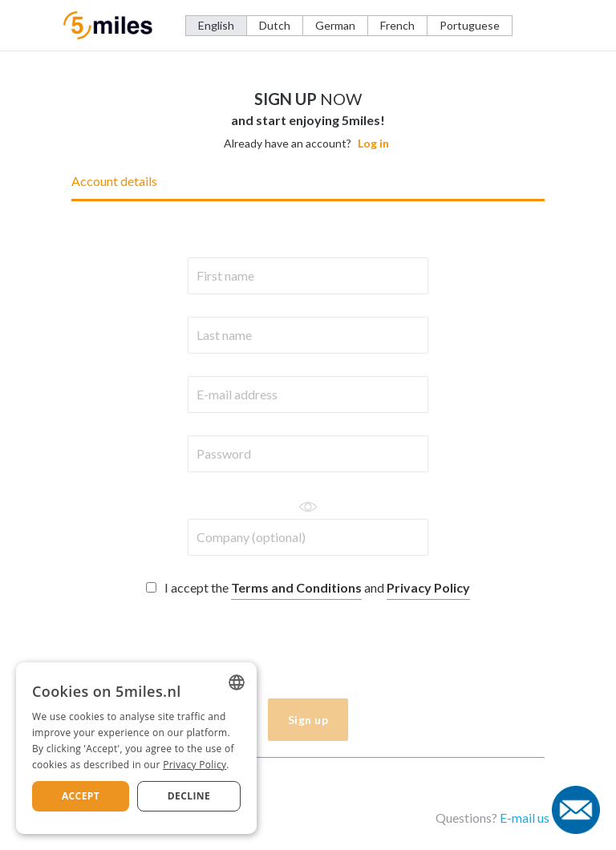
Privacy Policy (428, 587)
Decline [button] (189, 796)
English (216, 25)
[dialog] (136, 748)
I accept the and (308, 587)
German (335, 25)
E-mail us (525, 818)
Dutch (275, 25)
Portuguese (470, 25)
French (397, 25)
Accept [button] (81, 796)
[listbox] (237, 682)
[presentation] (209, 651)
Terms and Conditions (296, 587)
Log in (373, 143)
